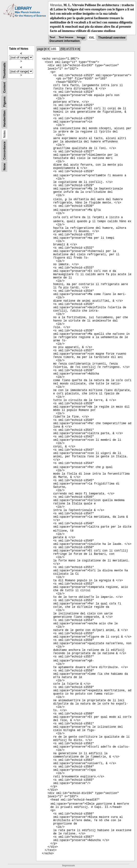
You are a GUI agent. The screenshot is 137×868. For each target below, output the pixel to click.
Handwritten (4, 119)
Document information (65, 41)
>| (79, 49)
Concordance (4, 151)
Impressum (68, 866)
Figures (4, 102)
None (4, 167)
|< (46, 49)
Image (81, 38)
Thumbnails (4, 71)
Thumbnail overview (112, 38)
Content (4, 88)
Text (52, 38)
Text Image (66, 38)
